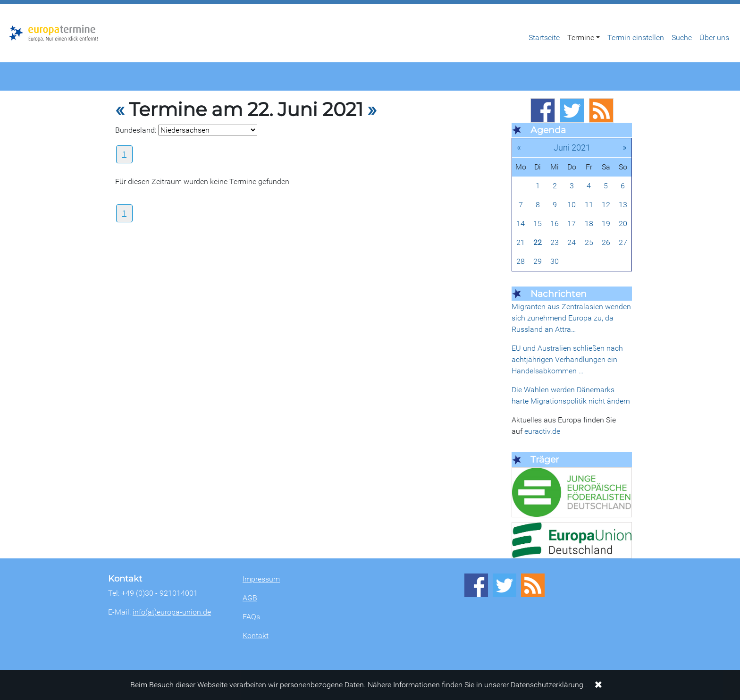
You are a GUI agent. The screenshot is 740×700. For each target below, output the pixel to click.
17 (572, 223)
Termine (581, 38)
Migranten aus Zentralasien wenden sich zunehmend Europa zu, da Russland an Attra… (571, 318)
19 (606, 223)
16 (555, 223)
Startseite (544, 38)
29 (538, 261)
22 (538, 242)
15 (538, 223)
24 (572, 242)
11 (589, 205)
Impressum (261, 579)
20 (623, 223)
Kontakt (256, 636)
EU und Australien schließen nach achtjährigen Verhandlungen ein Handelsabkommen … (567, 359)
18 (589, 223)
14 (521, 223)
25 (589, 242)
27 (623, 242)
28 (521, 261)
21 (521, 242)
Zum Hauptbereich (8, 4)
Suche (682, 38)
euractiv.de (542, 431)
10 (572, 205)
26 (606, 242)
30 (555, 261)
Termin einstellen (636, 38)
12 (606, 205)
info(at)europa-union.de (172, 612)
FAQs (251, 617)
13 (623, 205)
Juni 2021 (572, 148)
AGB (250, 598)
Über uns (714, 38)
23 (555, 242)
